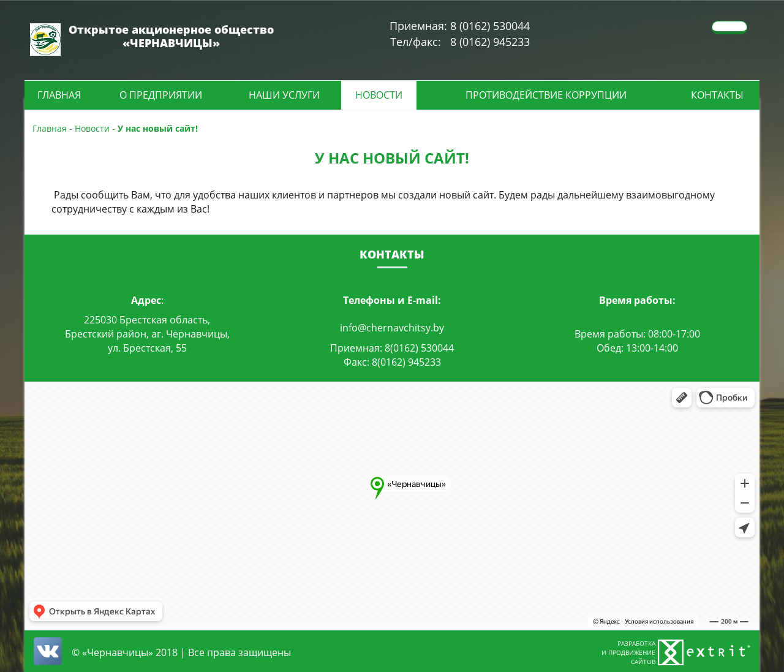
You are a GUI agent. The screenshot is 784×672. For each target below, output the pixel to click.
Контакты (717, 95)
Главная (59, 95)
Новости (379, 95)
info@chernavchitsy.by (392, 328)
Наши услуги (284, 95)
